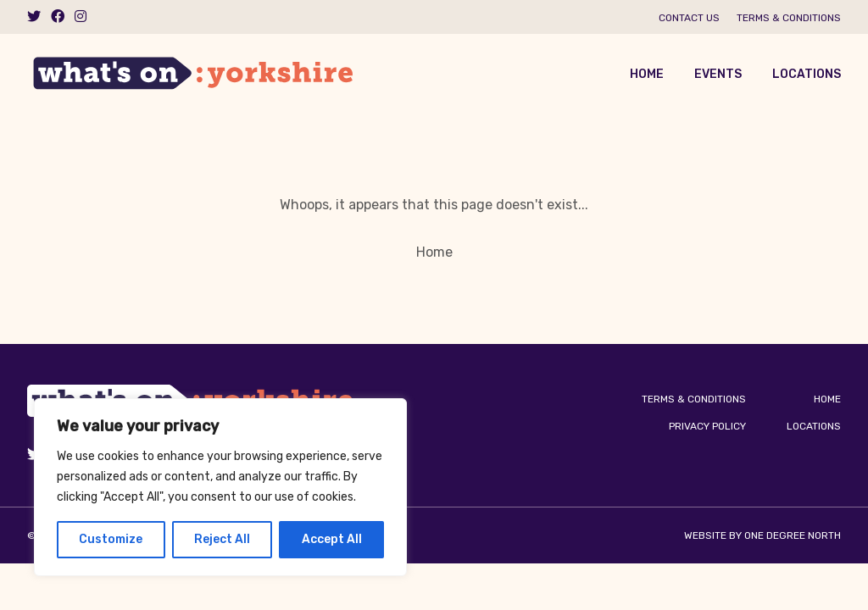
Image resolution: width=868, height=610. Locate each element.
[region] (220, 487)
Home (647, 74)
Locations (807, 74)
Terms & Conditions (789, 18)
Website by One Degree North (762, 535)
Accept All (332, 539)
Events (718, 74)
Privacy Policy (707, 426)
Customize (111, 539)
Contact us (689, 18)
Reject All (222, 539)
